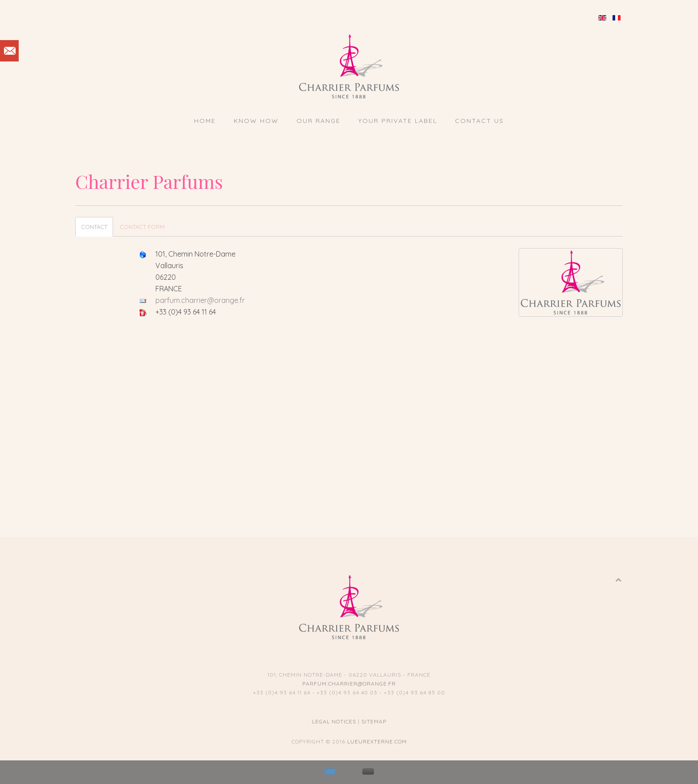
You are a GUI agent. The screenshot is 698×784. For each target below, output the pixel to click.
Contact (94, 227)
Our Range (319, 121)
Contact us (479, 121)
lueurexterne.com (377, 741)
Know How (256, 121)
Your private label (398, 121)
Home (205, 121)
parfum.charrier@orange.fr (200, 300)
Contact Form (142, 227)
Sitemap (374, 721)
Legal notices (334, 721)
